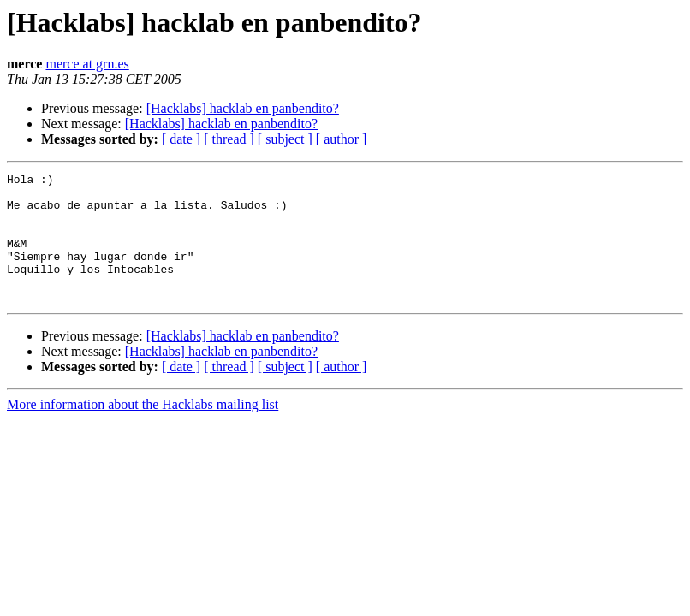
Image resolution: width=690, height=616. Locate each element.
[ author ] (342, 139)
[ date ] (181, 139)
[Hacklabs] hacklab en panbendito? (243, 108)
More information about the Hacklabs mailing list (143, 430)
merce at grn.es (87, 64)
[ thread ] (229, 139)
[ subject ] (285, 139)
